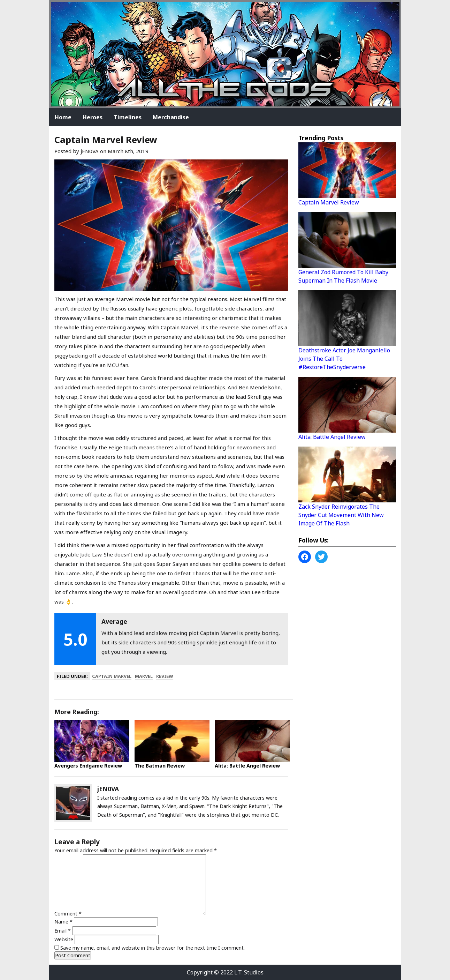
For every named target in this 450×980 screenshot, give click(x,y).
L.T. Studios (249, 972)
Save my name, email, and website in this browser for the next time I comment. (152, 948)
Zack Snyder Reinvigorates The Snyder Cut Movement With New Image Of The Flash (341, 515)
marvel (144, 676)
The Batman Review (160, 766)
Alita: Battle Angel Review (247, 766)
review (165, 676)
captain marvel (112, 676)
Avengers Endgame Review (88, 766)
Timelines (128, 117)
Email (63, 931)
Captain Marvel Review (329, 202)
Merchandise (171, 117)
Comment (68, 913)
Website (64, 939)
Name (63, 922)
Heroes (93, 117)
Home (63, 117)
